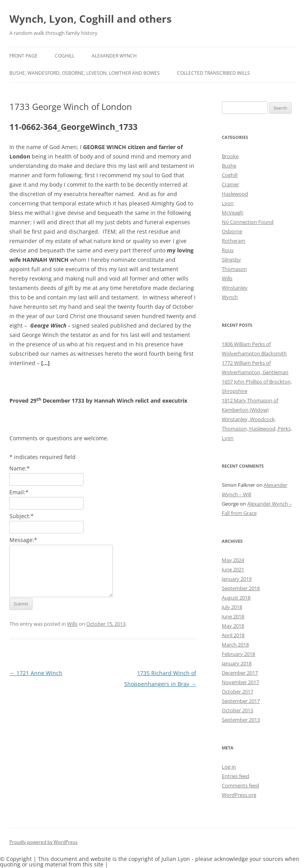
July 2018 (232, 607)
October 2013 (237, 710)
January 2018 (237, 663)
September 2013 (241, 720)
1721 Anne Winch (36, 673)
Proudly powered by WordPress (43, 842)
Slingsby (231, 259)
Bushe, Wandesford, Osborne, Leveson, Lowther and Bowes (85, 73)
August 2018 (236, 598)
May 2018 (233, 626)
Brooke (230, 156)
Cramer (230, 184)
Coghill (65, 56)
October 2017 (237, 692)
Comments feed (240, 785)
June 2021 (233, 569)
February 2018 (238, 654)
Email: (19, 492)
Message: (23, 540)
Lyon (228, 203)
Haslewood (235, 194)
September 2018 (241, 588)
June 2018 (233, 616)
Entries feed (235, 776)
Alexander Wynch (114, 56)
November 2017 (240, 682)
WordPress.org (239, 795)
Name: (20, 468)
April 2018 (233, 635)
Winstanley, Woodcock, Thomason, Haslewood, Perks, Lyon (257, 429)
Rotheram (234, 241)
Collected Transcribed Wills (214, 73)
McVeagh (233, 212)
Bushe (229, 166)
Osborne (232, 231)
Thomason (234, 269)
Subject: (22, 516)
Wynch (230, 297)
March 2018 (235, 645)
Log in (229, 767)
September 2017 (241, 701)
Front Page (24, 56)
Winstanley (235, 288)
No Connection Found (248, 222)
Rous (228, 250)
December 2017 (240, 673)
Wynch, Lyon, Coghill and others (91, 19)
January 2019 (237, 579)
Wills (72, 624)
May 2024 (233, 560)
